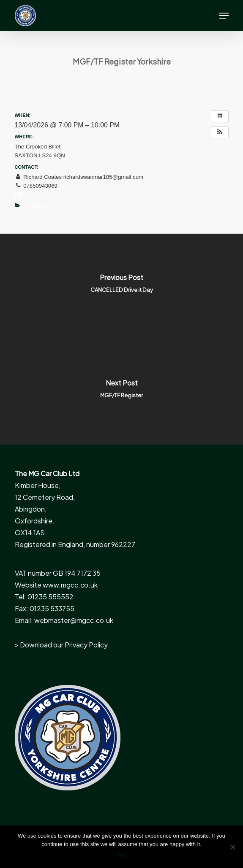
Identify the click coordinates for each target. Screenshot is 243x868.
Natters (44, 206)
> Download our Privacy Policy (61, 645)
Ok (121, 855)
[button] (224, 16)
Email (26, 195)
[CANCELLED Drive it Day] (121, 286)
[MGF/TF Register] (121, 392)
